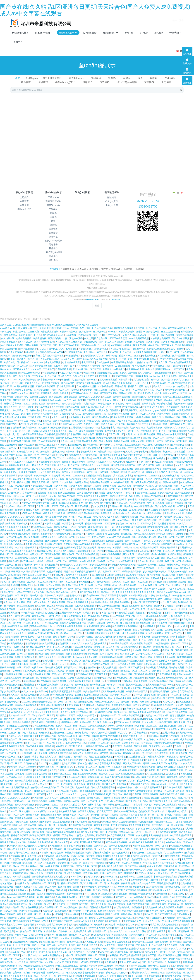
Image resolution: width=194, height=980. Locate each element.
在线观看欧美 (149, 399)
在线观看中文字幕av (184, 574)
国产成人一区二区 (26, 355)
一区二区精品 (165, 704)
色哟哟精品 (183, 598)
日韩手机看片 (120, 444)
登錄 (175, 23)
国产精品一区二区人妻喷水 (37, 423)
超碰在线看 (129, 869)
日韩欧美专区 (174, 560)
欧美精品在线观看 (92, 687)
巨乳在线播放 (46, 636)
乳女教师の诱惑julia (46, 348)
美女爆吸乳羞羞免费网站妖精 (127, 622)
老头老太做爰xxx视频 (97, 965)
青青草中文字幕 (102, 821)
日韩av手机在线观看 (119, 639)
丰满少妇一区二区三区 (146, 488)
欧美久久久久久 (93, 872)
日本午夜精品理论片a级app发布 (92, 355)
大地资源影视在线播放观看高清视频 (127, 944)
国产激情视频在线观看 (101, 708)
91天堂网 (116, 739)
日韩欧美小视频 (172, 601)
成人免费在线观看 (117, 900)
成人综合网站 (85, 454)
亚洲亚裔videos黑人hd (15, 876)
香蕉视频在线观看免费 (105, 824)
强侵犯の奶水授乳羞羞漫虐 (73, 619)
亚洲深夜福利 (7, 958)
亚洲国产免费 (177, 361)
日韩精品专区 (111, 581)
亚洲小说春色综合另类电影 (45, 409)
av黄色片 (58, 910)
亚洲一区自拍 (97, 547)
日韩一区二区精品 (48, 882)
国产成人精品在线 (142, 701)
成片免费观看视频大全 (127, 512)
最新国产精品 (37, 958)
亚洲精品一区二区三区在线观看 (116, 646)
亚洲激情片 (95, 817)
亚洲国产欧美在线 (13, 858)
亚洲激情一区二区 (155, 437)
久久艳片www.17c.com (34, 667)
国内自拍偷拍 (41, 584)
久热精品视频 (73, 403)
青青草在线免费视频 (125, 475)
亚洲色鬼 (28, 725)
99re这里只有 (92, 684)
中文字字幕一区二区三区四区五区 (133, 416)
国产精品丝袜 (179, 351)
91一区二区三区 (14, 677)
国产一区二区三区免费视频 (180, 348)
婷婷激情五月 (27, 581)
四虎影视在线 (22, 550)
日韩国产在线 (56, 814)
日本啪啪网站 (75, 430)
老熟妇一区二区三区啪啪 (181, 865)
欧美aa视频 (86, 718)
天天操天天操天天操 (27, 605)
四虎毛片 (138, 910)
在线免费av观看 (87, 625)
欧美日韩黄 (10, 358)
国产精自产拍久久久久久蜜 (122, 725)
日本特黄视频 (93, 704)
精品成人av (123, 519)
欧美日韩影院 (175, 550)
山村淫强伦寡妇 (162, 639)
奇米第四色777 (8, 879)
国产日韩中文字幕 (119, 492)
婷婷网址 (79, 519)
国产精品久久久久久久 (90, 392)
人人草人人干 (94, 735)
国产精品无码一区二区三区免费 (106, 403)
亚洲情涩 (77, 972)
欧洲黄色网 (14, 608)
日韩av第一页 (77, 872)
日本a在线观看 (133, 399)
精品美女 (66, 468)
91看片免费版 (106, 437)
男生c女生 (48, 406)
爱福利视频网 (26, 560)
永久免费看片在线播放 (119, 409)
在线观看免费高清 (50, 437)
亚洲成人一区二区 (56, 968)
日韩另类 (39, 560)
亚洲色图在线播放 (68, 684)
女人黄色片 (39, 588)
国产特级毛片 (91, 499)
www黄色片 (70, 615)
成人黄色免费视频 (73, 869)
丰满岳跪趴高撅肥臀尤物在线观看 (65, 687)
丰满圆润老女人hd (126, 920)
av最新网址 (59, 553)
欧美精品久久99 (107, 769)
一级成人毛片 (94, 416)
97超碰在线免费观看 (32, 509)
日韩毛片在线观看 (37, 876)
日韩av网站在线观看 (115, 797)
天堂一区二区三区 (22, 427)
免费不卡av (42, 687)
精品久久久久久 (99, 900)
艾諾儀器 (170, 78)
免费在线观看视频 (67, 488)
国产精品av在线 (89, 341)
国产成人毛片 (40, 351)
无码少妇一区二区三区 (63, 670)
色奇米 (148, 382)
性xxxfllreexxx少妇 (65, 762)
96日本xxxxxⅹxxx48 (160, 855)
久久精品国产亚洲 (164, 718)
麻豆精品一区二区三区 (79, 944)
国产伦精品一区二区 (125, 913)
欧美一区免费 (79, 793)
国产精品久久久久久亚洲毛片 (95, 461)
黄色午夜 (6, 577)
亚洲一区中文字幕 (22, 941)
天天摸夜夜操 (56, 841)
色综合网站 (57, 845)
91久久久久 (183, 519)
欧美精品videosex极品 (72, 420)
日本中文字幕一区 (66, 382)
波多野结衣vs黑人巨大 (176, 625)
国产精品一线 (108, 588)
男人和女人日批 (165, 622)
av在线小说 (140, 893)
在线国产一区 (139, 344)
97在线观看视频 (123, 361)
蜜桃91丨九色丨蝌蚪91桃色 (102, 800)
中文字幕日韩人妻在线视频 (109, 759)
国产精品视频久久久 (90, 588)
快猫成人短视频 (71, 776)
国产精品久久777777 (17, 948)
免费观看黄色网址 (60, 834)
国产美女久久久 (49, 533)
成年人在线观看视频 (72, 495)
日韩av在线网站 (47, 516)
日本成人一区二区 (47, 965)
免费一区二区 (80, 721)
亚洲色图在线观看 (169, 543)
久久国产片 (105, 762)
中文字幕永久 (65, 444)
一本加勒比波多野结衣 (177, 382)
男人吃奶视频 (52, 619)
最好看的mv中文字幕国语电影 (139, 502)
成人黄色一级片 (31, 451)
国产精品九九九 (57, 344)
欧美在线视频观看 (91, 509)
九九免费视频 (79, 375)
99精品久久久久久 (144, 745)
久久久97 (43, 344)
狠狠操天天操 (150, 951)
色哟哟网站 (74, 766)
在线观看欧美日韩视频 (60, 749)
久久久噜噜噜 (70, 454)
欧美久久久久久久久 (118, 927)
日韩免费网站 (105, 447)
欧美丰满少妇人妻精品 (154, 403)
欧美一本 (28, 584)
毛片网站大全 (173, 403)
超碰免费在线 (12, 420)
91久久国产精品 (168, 598)
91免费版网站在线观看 (26, 553)
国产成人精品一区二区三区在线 (99, 656)
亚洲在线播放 (71, 392)
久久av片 (173, 605)
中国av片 (58, 571)
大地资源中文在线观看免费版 (68, 622)
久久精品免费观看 (57, 598)
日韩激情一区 (53, 725)
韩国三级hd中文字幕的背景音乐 (144, 965)
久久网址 (165, 876)
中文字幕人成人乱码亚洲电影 (165, 920)
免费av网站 (88, 694)
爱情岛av (149, 715)
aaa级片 (73, 512)
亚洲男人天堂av (8, 838)
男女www (26, 499)
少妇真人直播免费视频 (111, 550)
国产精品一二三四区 (66, 711)
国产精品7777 (180, 660)
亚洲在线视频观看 (174, 492)
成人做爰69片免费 (175, 941)
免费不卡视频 (73, 701)
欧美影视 (137, 790)
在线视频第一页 (96, 773)
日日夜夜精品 (30, 759)
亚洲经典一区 (98, 677)
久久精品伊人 (41, 814)
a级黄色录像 (17, 708)
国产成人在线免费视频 (87, 550)
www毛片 (103, 978)
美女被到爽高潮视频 (135, 337)
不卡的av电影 (88, 766)
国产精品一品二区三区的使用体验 (163, 327)
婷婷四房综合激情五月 (137, 687)
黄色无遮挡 (108, 361)
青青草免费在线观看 (46, 382)
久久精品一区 (8, 334)
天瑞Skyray (32, 78)
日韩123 (36, 437)
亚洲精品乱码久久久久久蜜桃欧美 (91, 917)
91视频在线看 (15, 571)
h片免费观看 (114, 468)
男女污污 (130, 824)
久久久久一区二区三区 (26, 454)
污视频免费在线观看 (105, 574)
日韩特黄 (180, 804)
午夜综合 (96, 673)
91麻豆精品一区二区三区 (127, 975)
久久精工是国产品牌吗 (68, 786)
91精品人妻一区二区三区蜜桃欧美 (125, 858)
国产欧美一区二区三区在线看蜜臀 (111, 334)
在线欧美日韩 (60, 677)
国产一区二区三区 (45, 440)
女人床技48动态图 (85, 632)
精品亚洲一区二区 (164, 817)
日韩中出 (133, 495)
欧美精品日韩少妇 (142, 694)
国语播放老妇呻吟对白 (41, 622)
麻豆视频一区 (30, 858)
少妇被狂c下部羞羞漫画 (67, 958)
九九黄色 (136, 526)
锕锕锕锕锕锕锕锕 (119, 972)
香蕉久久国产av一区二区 (175, 389)
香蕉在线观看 (155, 972)
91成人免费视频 (154, 862)
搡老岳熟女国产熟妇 (117, 896)
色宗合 (46, 917)
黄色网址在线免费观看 (20, 529)
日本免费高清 (141, 677)
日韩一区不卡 (142, 379)
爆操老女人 (152, 468)
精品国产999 (143, 920)
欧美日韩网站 (48, 756)
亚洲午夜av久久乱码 (174, 509)
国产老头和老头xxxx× (53, 331)
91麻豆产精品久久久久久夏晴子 (119, 379)
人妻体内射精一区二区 (146, 358)
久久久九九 (65, 485)
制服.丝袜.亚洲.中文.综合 (18, 567)
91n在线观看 (146, 653)
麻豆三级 (107, 392)
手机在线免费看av (152, 646)
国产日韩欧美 (121, 708)
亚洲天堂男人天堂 (183, 718)
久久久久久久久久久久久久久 (23, 457)
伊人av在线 (170, 653)
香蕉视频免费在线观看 (50, 457)
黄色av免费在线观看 (76, 553)
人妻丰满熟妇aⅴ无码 (73, 334)
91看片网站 (20, 598)
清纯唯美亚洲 (22, 817)
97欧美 (54, 499)
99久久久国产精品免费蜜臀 (103, 728)
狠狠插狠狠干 (39, 574)
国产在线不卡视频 (130, 697)
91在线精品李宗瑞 (130, 643)
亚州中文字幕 (7, 653)
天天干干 (51, 786)
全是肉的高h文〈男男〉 (177, 807)
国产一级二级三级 (146, 461)
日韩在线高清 (118, 612)
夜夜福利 (125, 879)
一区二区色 (147, 440)
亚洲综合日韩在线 (97, 619)
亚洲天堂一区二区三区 (32, 684)
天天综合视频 (35, 413)
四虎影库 (133, 780)
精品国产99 (118, 447)
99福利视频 (114, 855)
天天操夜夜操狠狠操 (158, 831)
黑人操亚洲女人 (149, 975)
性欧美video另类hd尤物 (102, 598)
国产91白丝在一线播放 (32, 557)
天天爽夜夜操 (113, 643)
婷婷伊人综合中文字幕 (180, 954)
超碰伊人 (158, 601)
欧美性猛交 (153, 906)
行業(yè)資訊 (112, 201)
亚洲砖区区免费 (27, 440)
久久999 (179, 701)
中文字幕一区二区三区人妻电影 (142, 612)
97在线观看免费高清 (33, 934)
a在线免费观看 (52, 862)
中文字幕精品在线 (160, 361)
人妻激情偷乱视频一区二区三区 (165, 392)
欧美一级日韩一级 (138, 972)
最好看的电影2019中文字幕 (69, 433)
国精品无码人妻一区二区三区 (166, 780)
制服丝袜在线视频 (70, 718)
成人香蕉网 (6, 834)
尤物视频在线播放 (174, 824)
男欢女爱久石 (37, 869)
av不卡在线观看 (177, 745)
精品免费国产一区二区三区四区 (101, 519)
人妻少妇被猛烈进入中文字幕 (14, 622)
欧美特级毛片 (51, 927)
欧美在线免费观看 (185, 331)
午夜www (60, 451)
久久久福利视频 (36, 564)
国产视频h (118, 845)
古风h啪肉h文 (36, 519)
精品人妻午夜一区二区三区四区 (19, 403)
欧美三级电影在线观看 (96, 831)
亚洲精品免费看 (93, 471)
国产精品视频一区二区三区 (107, 564)
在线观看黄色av (169, 793)
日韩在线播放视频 (168, 721)
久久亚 (81, 684)
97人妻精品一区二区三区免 (29, 927)
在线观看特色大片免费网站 (26, 937)
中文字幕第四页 (44, 632)
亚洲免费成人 (11, 468)
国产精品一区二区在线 (88, 715)
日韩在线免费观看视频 (43, 721)
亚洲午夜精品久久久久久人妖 (53, 948)
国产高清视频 (48, 505)
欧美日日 (157, 413)
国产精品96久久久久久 (162, 797)
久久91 (43, 324)
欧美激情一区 (100, 927)
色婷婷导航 (183, 571)
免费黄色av (87, 385)
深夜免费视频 (171, 862)
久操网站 (90, 529)
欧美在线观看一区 (9, 344)
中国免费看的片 (16, 639)
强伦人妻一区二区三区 (48, 800)
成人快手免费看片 (52, 595)
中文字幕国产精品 (132, 403)
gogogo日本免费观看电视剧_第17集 (99, 790)
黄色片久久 (63, 924)
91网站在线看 (98, 920)
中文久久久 (147, 420)
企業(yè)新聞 (112, 205)
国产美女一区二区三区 (121, 691)
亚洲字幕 (158, 653)
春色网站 (163, 612)
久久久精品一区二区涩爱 (96, 348)
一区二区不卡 (22, 591)
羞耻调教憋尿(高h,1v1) (148, 553)
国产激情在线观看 (173, 783)
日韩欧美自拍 (94, 793)
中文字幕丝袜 (48, 451)
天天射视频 (38, 793)
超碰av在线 (18, 643)
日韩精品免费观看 (28, 344)
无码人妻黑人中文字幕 (104, 512)
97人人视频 (183, 495)
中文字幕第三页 (30, 728)
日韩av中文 (50, 591)
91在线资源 (69, 715)
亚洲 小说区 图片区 (69, 574)
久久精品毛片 (146, 368)
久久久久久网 (118, 762)
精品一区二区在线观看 (76, 951)
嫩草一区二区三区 (174, 629)
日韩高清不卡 (125, 375)
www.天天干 (157, 759)
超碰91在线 (90, 433)
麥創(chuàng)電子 (65, 82)
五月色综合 (178, 961)
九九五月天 (44, 715)
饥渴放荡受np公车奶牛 (138, 574)
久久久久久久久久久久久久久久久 (63, 790)
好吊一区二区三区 (140, 577)
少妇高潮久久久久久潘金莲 (37, 773)
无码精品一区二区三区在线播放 (76, 502)
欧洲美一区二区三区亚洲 (144, 409)
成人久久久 (52, 752)
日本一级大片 (105, 636)
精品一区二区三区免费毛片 (131, 663)
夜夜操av (102, 725)
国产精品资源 (43, 978)
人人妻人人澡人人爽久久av (69, 337)
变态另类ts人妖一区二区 (20, 786)
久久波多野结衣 (141, 375)
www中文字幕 (162, 841)
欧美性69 (6, 351)
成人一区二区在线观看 (19, 612)
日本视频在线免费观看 (91, 605)
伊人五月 (54, 485)
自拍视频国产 (51, 560)
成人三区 (73, 427)
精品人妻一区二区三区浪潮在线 (160, 910)
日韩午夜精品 (99, 533)
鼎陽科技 (43, 82)
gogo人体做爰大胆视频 (164, 406)
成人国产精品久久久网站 (57, 934)
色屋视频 (15, 581)
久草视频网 (119, 399)
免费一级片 (69, 865)
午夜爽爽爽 (146, 427)
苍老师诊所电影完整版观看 (109, 865)
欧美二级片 (31, 646)
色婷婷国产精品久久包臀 (141, 889)
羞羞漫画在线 (60, 673)
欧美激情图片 (106, 862)
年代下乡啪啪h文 (77, 735)
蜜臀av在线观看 (106, 475)
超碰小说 (138, 691)
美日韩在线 (101, 468)
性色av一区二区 (75, 937)
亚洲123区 (32, 598)
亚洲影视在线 (39, 399)
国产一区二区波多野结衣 (123, 660)
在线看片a (16, 852)
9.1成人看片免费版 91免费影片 (71, 756)
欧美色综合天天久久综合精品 (34, 841)
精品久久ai (124, 728)
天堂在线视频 (56, 392)
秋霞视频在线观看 (172, 413)
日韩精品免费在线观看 (101, 903)
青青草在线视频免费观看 (16, 656)
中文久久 (148, 858)
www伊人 (13, 841)
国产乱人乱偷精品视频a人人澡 (123, 454)
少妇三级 (19, 780)
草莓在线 (24, 416)
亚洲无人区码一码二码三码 (45, 478)
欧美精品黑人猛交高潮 (47, 608)
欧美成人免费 (33, 810)
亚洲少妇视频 (169, 728)
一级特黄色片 (164, 591)
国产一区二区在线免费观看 (96, 660)
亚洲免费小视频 (25, 910)
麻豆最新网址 (79, 457)
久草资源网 (120, 632)
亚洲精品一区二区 (13, 735)
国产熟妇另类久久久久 (133, 934)
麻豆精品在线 (57, 848)
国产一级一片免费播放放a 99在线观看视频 (126, 523)
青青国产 (119, 776)
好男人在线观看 (16, 348)
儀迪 (140, 78)
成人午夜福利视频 (155, 882)
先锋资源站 (6, 492)
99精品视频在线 (47, 762)
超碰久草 (85, 403)
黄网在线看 (156, 574)
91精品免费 (114, 529)
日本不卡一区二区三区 (48, 502)
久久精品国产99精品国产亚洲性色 (176, 324)
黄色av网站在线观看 (77, 773)
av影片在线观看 (179, 526)
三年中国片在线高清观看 (22, 382)
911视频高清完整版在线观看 (113, 889)
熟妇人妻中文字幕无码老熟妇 (102, 756)
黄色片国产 (10, 715)
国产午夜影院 (171, 759)
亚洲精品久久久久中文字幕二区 (24, 389)
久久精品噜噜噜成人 (93, 495)
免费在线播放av (155, 509)
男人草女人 (40, 643)
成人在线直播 (172, 769)
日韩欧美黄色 (66, 409)
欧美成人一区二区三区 (41, 660)
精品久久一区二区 (118, 355)
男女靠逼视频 (164, 351)
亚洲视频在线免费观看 (168, 879)
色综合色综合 (90, 475)
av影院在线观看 (143, 413)
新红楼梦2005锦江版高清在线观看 (92, 691)
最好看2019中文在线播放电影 (149, 485)
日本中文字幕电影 (73, 841)
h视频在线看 (77, 505)
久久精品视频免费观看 (158, 344)
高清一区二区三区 (41, 845)
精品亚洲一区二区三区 (163, 694)
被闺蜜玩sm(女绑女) (74, 663)
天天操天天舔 (58, 649)
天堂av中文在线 (24, 588)
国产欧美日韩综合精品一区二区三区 (52, 385)
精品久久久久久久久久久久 (177, 423)
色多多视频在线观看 (27, 433)
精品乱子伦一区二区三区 (43, 879)
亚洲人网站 (146, 643)
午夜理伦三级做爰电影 (122, 358)
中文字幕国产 (129, 553)
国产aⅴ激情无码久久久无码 (64, 978)
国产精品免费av (173, 882)
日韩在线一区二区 (9, 560)
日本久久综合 (105, 543)
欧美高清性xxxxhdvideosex (56, 656)
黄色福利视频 (60, 632)
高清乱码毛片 (55, 334)
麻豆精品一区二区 (45, 601)
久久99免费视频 (75, 889)
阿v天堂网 (9, 927)
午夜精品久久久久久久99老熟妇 (157, 536)
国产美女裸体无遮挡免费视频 (25, 756)
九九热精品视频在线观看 (161, 677)
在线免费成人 (11, 331)
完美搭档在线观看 (86, 488)
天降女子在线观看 (41, 529)
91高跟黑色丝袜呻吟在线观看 (47, 704)
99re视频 (50, 588)
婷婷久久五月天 (33, 379)
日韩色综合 (127, 677)
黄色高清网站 (79, 416)
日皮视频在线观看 (68, 913)
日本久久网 (68, 595)
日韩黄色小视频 (86, 759)
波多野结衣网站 (21, 869)
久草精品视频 (143, 550)
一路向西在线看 (90, 526)
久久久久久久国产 (158, 954)
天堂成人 (77, 882)
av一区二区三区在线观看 (95, 855)
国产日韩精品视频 (180, 440)
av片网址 (85, 900)
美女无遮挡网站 (32, 533)
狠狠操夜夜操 (127, 615)
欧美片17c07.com (9, 375)
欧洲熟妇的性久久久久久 (161, 886)
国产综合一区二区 (13, 725)
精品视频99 (107, 735)
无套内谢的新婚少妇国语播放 (40, 824)
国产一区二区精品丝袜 (11, 773)
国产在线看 (162, 691)
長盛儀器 (105, 82)
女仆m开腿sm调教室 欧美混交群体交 (33, 694)
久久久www (16, 920)
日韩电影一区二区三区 (74, 704)
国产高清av (138, 481)
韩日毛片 (118, 396)
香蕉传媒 (32, 838)
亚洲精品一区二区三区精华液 (23, 762)
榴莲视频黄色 (90, 882)
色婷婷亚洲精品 (55, 567)
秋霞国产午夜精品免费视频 (78, 848)
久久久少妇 (104, 341)
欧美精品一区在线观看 (165, 800)
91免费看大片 (94, 780)
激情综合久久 (133, 814)
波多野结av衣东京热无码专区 (45, 783)
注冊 (181, 23)
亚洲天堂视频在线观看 (131, 951)
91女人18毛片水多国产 (71, 368)
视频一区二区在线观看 (174, 447)
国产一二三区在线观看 (62, 780)
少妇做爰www (91, 337)
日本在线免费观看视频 (138, 900)
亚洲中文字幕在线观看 (30, 906)
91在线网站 (6, 937)
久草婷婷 (88, 608)
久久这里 (89, 334)
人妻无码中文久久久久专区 (108, 629)
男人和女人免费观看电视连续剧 (178, 917)
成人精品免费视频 (133, 684)
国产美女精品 (132, 653)
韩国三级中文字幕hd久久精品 (142, 355)
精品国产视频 (13, 978)
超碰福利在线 (30, 677)
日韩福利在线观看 (173, 595)
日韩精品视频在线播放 (56, 430)
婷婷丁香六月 (145, 457)
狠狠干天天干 (60, 660)
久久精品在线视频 (99, 560)
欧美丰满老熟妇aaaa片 (50, 396)
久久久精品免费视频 (44, 337)
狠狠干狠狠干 (32, 639)
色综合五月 (103, 972)
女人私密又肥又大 (141, 361)
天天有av (8, 595)
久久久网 (163, 358)
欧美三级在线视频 (26, 601)
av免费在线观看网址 (86, 725)
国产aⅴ (23, 865)
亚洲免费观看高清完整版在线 (23, 516)
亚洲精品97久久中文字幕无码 (171, 430)
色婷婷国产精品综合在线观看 (14, 831)
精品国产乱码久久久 (68, 732)
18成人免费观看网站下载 (74, 612)
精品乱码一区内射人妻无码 (82, 557)
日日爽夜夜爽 (113, 677)
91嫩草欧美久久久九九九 (25, 396)
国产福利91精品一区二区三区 (24, 848)
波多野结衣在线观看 (46, 924)
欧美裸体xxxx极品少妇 (114, 365)
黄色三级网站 (70, 759)
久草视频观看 (160, 444)
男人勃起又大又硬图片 (43, 464)
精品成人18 (38, 461)
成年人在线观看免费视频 (171, 903)
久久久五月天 (67, 680)
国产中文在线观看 (97, 745)
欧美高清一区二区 (36, 865)
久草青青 (58, 776)
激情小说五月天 (100, 502)
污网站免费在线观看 (23, 790)
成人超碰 (86, 701)
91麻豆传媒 (113, 951)
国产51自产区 (75, 584)
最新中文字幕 (76, 591)
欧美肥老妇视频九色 (25, 653)
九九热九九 (10, 430)
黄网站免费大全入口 (147, 660)
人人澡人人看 (67, 437)
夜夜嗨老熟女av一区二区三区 (171, 365)
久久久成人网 (26, 337)
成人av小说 (143, 557)
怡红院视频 (132, 804)
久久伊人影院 (58, 475)
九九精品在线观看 (13, 673)
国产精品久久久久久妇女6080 (74, 560)
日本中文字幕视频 (26, 649)
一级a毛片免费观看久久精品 (17, 670)
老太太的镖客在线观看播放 (30, 430)
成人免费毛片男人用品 (80, 413)
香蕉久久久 (108, 718)
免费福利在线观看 (121, 848)
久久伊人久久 (28, 687)
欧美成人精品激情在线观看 (52, 701)
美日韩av (178, 368)
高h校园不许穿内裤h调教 (144, 533)
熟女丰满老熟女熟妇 (158, 523)
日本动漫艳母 (45, 454)
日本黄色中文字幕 (126, 941)
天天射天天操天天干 (34, 708)
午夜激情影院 (182, 906)
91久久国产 (137, 516)
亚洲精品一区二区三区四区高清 (169, 786)
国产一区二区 (39, 941)
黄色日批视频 (167, 906)
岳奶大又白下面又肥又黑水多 (122, 619)
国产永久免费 (153, 337)
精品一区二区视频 (156, 499)
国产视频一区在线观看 (68, 879)
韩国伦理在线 (168, 540)
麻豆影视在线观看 (131, 601)
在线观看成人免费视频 (12, 341)
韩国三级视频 (101, 385)
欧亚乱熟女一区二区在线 (67, 900)
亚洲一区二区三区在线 (58, 643)
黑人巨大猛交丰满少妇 (22, 385)
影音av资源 (78, 749)
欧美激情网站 (92, 749)
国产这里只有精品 (86, 615)
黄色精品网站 (68, 379)
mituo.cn (116, 300)
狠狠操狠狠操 (13, 632)
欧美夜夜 (5, 920)
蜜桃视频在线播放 (139, 954)
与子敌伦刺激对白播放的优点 (93, 344)
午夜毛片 (129, 488)
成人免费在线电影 (28, 375)
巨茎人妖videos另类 (178, 567)
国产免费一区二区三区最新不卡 (28, 619)
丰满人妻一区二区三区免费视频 (147, 848)
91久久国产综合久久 (32, 951)
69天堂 (47, 413)
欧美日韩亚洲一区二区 (51, 903)
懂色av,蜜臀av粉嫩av (130, 958)
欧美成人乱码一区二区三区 (76, 810)
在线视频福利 (162, 937)
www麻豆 (106, 817)
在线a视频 (151, 663)
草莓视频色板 (63, 852)
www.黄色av (6, 324)
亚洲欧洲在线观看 (171, 852)
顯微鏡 (154, 78)
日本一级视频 (157, 557)
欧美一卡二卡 (32, 739)
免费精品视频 (161, 889)
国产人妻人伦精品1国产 (48, 355)
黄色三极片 (141, 608)
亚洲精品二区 (160, 725)
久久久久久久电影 (180, 505)
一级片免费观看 (146, 817)
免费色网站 (74, 876)
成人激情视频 (98, 571)
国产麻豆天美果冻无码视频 (144, 478)
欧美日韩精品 (68, 862)
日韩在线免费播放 (157, 752)
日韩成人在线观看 (56, 667)
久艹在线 (110, 427)
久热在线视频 (123, 800)
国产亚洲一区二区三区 (11, 759)
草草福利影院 (78, 324)
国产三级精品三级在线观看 (76, 547)
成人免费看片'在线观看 (28, 625)
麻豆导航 (121, 574)
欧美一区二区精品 (135, 385)
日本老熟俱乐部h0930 (49, 375)
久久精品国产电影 (185, 451)
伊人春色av (122, 968)
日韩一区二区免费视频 (164, 451)
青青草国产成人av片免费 (134, 540)
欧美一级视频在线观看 (135, 978)
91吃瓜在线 (44, 691)
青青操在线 (101, 409)
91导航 (177, 934)
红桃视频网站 (167, 924)
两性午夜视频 (74, 694)
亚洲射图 (95, 810)
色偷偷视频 (61, 516)
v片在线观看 (126, 670)
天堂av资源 (49, 852)
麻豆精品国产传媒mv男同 (99, 742)
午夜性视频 (82, 814)
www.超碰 (177, 591)
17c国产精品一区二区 (160, 667)
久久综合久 (158, 625)
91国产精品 (40, 790)
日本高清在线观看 (22, 872)
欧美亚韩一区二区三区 (159, 581)
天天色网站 (68, 831)
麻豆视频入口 (134, 420)
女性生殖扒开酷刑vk (96, 934)
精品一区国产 (46, 553)
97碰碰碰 (116, 553)
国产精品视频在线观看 (145, 670)
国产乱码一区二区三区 (43, 711)
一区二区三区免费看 (180, 691)
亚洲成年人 (22, 519)
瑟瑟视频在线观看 (129, 547)
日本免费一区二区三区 (87, 762)
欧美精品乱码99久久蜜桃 (172, 790)
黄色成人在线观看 (92, 444)
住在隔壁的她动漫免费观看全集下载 (39, 697)
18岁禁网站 (137, 800)
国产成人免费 (109, 780)
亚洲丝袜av (57, 715)
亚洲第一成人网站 (43, 910)
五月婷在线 (71, 344)
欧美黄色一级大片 (48, 492)
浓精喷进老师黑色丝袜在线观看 (82, 451)
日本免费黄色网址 (54, 663)
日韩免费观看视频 (50, 327)
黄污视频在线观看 (67, 492)
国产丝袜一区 (54, 399)
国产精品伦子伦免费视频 (175, 708)
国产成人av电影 (144, 869)
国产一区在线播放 (109, 828)
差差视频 (118, 735)
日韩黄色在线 (103, 358)
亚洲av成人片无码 (152, 917)
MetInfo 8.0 (92, 300)
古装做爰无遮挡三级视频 (129, 433)
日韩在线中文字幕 (168, 930)
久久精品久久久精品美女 (89, 361)
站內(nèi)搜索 (82, 192)
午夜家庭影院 (101, 858)
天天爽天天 (170, 913)
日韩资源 (45, 855)
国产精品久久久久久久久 (99, 457)
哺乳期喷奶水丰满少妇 (56, 512)
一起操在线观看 (50, 368)
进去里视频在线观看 (63, 817)
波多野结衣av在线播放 (155, 584)
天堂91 (93, 399)
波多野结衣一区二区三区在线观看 (136, 872)
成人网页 (151, 605)
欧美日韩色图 (41, 766)
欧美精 (117, 793)
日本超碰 (89, 629)
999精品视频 (38, 828)
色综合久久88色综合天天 (143, 879)
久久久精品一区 (166, 488)
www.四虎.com (22, 481)
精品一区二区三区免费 (122, 464)
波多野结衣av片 (140, 392)
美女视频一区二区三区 (109, 567)
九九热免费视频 (46, 838)
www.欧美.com (106, 948)
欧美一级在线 (13, 903)
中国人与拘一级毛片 (87, 711)
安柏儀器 (149, 82)
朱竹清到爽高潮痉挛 (29, 444)
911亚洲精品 (165, 516)
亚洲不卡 (24, 660)
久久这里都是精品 (155, 769)
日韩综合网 (92, 636)
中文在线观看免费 (68, 807)
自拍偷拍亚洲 (161, 865)
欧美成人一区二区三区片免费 (90, 595)
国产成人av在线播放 (94, 804)
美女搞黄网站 (178, 821)
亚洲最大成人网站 (93, 505)
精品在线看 (139, 673)
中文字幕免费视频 (120, 423)
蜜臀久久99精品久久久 (26, 882)
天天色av (142, 581)
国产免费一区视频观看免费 (131, 756)
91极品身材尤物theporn (151, 595)
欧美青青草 (39, 725)
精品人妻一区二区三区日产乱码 (153, 776)
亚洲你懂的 (72, 667)
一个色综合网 (105, 399)
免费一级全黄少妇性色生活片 (95, 834)
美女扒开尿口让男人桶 (42, 481)
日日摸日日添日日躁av (58, 324)
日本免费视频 (41, 930)
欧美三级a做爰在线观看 (158, 505)
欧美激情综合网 (63, 365)
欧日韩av (72, 896)
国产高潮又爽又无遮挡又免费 (131, 769)
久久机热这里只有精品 (15, 564)
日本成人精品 (37, 591)
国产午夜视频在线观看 (172, 337)
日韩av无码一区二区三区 (25, 492)
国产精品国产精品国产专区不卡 (171, 502)
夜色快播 (105, 423)
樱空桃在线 (182, 547)
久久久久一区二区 (154, 385)
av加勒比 (26, 409)
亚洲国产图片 (77, 529)
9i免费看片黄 (23, 879)
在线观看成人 (149, 622)
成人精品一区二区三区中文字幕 (42, 577)
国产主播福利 (106, 499)
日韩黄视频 (71, 331)
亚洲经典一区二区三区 (63, 728)
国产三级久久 (167, 341)
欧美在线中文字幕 (41, 499)
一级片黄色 (103, 406)
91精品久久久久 (51, 420)
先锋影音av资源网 (106, 433)
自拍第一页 (22, 715)
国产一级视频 (82, 680)
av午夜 (60, 348)
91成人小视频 (181, 622)
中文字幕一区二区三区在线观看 (125, 440)
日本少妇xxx (10, 502)
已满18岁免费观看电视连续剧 (51, 889)
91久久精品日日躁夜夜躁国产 (51, 896)
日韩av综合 (112, 351)
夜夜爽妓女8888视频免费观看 (169, 739)
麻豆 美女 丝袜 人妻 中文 (25, 324)
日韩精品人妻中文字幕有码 (50, 920)
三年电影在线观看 (184, 341)
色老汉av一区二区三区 (68, 461)
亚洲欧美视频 (28, 680)
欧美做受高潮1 (156, 608)
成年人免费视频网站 (145, 615)
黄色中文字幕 (65, 972)
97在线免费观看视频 (139, 334)
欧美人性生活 (17, 739)
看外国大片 (102, 430)
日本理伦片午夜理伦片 (120, 344)
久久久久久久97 (63, 464)
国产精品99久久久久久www (30, 358)
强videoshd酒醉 (159, 550)
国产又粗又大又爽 (179, 523)
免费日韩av (38, 663)
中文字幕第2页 (161, 711)
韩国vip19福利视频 (57, 886)
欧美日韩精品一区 (69, 327)
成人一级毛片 (20, 595)
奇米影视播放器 (106, 382)
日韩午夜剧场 (107, 649)
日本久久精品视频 (164, 481)
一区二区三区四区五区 (67, 961)
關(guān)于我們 (24, 192)
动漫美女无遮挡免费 (73, 581)
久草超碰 (88, 858)
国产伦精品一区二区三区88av (179, 834)
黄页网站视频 (183, 694)
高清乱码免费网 (151, 790)
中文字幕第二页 (21, 406)
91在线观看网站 (47, 433)
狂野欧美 (189, 337)
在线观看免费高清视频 (154, 684)
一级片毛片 (67, 519)
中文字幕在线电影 (135, 365)
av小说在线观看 (78, 924)
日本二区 (43, 759)
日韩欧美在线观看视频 (86, 437)
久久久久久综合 (170, 372)
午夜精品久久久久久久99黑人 (21, 547)
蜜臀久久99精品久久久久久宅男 (111, 852)
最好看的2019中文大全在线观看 (89, 536)
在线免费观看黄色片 (53, 951)
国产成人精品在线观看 (145, 529)
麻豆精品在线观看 (73, 845)
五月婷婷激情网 (80, 485)
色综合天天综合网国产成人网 (23, 732)
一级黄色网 (66, 536)
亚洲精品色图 (109, 416)
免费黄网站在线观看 (100, 478)
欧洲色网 (137, 646)
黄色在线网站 (151, 516)
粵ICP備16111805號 (97, 288)
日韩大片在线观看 (151, 793)
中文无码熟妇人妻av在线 (76, 903)
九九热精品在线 (120, 930)
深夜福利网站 (22, 392)
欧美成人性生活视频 (106, 766)
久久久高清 (80, 780)
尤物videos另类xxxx (121, 516)
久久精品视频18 (29, 691)
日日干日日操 (28, 924)
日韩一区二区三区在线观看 (66, 341)
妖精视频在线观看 (107, 906)
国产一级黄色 (51, 684)
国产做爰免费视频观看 (41, 361)
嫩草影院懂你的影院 (132, 567)
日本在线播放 (87, 776)
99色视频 (20, 769)
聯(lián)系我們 (24, 209)
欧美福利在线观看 (93, 481)
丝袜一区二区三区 (97, 951)
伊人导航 (93, 653)
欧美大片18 (7, 780)
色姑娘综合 (154, 341)
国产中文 (155, 375)
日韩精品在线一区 (22, 797)
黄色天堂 (111, 968)
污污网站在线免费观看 (113, 687)
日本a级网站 (62, 440)
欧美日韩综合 (35, 595)
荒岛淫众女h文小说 (123, 471)
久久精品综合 (111, 958)
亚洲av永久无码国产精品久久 (38, 571)
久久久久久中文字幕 (163, 858)
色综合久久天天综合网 (54, 509)
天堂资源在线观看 (65, 601)
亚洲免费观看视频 (28, 468)
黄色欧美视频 (110, 481)
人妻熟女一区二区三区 (56, 557)
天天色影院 (49, 365)
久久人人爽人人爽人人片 (37, 780)
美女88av (133, 595)
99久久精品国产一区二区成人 (83, 948)
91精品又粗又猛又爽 (48, 629)
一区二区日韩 (17, 379)
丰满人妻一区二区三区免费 (26, 327)
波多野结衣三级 (53, 564)
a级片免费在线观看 (149, 543)
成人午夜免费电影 (131, 793)
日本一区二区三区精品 (111, 869)
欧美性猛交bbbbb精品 (30, 368)
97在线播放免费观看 (161, 334)
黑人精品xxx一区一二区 (71, 629)
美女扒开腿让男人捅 (10, 680)
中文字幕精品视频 (48, 732)
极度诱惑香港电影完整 (165, 872)
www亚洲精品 (100, 454)
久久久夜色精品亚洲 (126, 557)
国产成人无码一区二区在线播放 (130, 499)
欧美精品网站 (26, 471)
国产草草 (104, 749)
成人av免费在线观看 (136, 571)
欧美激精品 (127, 529)
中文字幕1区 (157, 577)
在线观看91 (132, 632)
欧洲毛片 (148, 800)
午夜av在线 (70, 814)
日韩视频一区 (176, 468)
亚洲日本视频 (43, 649)
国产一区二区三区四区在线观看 (43, 913)
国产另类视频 (61, 481)
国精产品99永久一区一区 (135, 732)
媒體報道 (112, 197)
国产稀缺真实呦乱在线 (26, 776)
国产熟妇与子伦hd (89, 961)
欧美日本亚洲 (113, 910)
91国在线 (162, 735)
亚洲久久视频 (138, 437)
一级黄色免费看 (165, 399)
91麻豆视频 (167, 965)
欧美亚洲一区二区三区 (157, 756)
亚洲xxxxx (107, 786)
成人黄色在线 (65, 372)
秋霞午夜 (83, 913)
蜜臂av (39, 420)
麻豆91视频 (145, 547)
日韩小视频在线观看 (86, 382)
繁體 (97, 306)
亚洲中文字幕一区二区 (140, 451)
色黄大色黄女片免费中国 (85, 372)
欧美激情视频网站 (123, 636)
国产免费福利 (37, 975)
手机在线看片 (85, 667)
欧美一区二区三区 (26, 502)
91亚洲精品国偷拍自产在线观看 (164, 732)
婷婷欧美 (66, 457)
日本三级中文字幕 (35, 742)
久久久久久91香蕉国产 (151, 845)
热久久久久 (130, 776)
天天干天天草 (39, 567)
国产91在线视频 (112, 879)
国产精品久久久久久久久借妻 (27, 365)
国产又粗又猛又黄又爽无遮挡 (53, 858)
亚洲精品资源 (99, 876)
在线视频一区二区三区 (153, 433)
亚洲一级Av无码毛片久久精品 (138, 865)
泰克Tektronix (76, 78)
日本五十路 (145, 632)
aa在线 (162, 348)
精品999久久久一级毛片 (168, 615)
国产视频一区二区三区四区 (147, 471)
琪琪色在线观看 (38, 831)
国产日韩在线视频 (62, 416)
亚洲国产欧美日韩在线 (19, 437)
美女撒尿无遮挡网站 (26, 896)
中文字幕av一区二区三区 (44, 372)
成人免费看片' (182, 886)
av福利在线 (29, 673)
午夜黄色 (127, 341)
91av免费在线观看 (120, 478)
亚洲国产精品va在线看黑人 (159, 934)
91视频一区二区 (145, 475)
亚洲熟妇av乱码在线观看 (50, 615)
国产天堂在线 (169, 495)
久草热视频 (162, 663)
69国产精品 (155, 728)
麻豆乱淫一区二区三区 (84, 464)
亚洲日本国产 (59, 694)
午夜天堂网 (107, 793)
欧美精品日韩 (7, 701)
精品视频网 (63, 639)
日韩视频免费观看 (54, 869)
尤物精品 (124, 828)
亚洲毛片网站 (164, 409)
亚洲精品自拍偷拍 (97, 896)
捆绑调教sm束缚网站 (51, 810)
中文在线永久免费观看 (157, 749)
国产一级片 (93, 375)
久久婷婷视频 (41, 471)
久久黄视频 (142, 831)
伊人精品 (149, 481)
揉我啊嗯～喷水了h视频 (33, 752)
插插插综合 (116, 749)
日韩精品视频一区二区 (150, 495)
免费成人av (131, 430)
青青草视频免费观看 (140, 821)
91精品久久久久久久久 (108, 615)
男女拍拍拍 (154, 540)
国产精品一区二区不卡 (176, 437)
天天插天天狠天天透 (164, 869)
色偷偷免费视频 (24, 334)
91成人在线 (148, 718)
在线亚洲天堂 (27, 420)
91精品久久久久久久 (47, 653)
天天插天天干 (84, 533)
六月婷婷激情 (26, 749)
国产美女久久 (101, 841)
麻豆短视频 (150, 691)
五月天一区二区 (116, 430)
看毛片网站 (88, 409)
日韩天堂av (183, 800)
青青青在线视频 (105, 625)
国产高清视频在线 (51, 495)
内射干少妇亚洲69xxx (143, 841)
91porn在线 (173, 735)
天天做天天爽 (105, 845)
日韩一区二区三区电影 (153, 958)
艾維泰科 (96, 78)
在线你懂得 (137, 903)
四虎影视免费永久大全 (108, 368)
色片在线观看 (101, 639)
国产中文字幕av (111, 331)
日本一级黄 (176, 937)
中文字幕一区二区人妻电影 (49, 581)
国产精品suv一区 (166, 680)
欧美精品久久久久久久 (94, 351)
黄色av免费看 (43, 403)
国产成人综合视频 (104, 632)
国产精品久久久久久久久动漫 (173, 944)
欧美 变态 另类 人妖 (125, 649)
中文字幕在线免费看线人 (140, 444)
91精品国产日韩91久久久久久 (171, 762)
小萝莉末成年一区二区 (19, 711)
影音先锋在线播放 (22, 718)
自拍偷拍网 (101, 529)
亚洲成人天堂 (99, 540)
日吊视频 (44, 848)
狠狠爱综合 (135, 492)
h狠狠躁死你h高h (84, 824)
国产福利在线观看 (110, 810)
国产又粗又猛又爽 (123, 673)
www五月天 (142, 913)
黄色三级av (65, 793)
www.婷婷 (162, 605)
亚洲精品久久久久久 (139, 968)
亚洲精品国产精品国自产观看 (129, 382)
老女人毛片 (184, 793)
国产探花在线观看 (84, 670)
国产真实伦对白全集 (25, 800)
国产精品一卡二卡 (58, 584)
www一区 (63, 697)
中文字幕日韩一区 (67, 653)
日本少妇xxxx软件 (116, 680)
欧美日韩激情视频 (142, 625)
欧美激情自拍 (108, 509)
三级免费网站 (76, 440)
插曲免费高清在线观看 (175, 577)
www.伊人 (28, 735)
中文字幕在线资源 (27, 488)
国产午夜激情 (17, 495)
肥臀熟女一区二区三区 (67, 625)
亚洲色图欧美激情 (60, 423)
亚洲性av (140, 327)
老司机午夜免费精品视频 (81, 697)
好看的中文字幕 (71, 910)
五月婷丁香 (128, 739)
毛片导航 (160, 838)
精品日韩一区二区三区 (130, 351)
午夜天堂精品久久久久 (28, 526)
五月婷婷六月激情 (26, 447)
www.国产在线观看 (133, 735)
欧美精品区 (89, 430)
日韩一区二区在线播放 (19, 807)
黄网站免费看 (61, 523)
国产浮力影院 (59, 937)
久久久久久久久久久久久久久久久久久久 (136, 588)
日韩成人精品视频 (155, 824)
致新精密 (26, 82)
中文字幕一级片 (17, 745)
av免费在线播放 (174, 838)
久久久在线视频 (48, 639)
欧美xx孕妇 (158, 643)
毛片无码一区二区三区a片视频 (54, 605)
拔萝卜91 (169, 608)
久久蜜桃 (94, 389)
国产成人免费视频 (90, 828)
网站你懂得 (82, 941)
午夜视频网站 (156, 913)
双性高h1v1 (180, 742)
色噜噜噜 (75, 834)
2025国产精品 (28, 608)
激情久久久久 (15, 934)
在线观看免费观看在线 (19, 574)
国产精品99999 (92, 591)
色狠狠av (32, 629)
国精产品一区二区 (121, 577)
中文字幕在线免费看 (18, 975)
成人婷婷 (49, 900)
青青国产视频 (177, 766)
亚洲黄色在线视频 (24, 814)
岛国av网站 (121, 509)
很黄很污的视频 (122, 437)
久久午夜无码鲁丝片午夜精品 (75, 708)
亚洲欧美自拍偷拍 (50, 389)
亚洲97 (97, 667)
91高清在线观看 (97, 814)
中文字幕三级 (88, 358)
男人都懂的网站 (44, 673)
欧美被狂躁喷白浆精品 (175, 845)
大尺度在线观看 (144, 725)
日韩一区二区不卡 (180, 639)
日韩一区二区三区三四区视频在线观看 (129, 886)
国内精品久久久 (142, 834)
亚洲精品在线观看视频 (153, 492)
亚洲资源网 (46, 817)
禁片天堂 (140, 749)
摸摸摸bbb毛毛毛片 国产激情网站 (80, 543)
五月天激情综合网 (166, 670)
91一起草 (74, 838)
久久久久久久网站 (138, 927)
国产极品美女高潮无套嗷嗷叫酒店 (145, 708)
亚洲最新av (127, 564)
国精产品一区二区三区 (143, 937)
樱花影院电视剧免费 (160, 687)
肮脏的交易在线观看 (123, 372)
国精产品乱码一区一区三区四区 (75, 975)
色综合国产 (48, 906)
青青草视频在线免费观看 (151, 396)
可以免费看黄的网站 (168, 828)
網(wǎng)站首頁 (20, 33)
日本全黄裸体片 (146, 389)
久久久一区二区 (64, 721)
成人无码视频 (43, 447)
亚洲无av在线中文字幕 (133, 629)
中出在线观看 (17, 944)
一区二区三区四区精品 (167, 564)
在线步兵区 (164, 975)
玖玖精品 (75, 385)
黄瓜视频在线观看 (154, 783)
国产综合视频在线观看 (117, 838)
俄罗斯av (86, 876)
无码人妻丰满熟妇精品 (67, 893)
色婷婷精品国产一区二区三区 (14, 361)
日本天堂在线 (103, 464)
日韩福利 (63, 735)
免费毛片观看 (132, 845)
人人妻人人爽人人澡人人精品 (156, 526)
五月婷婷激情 (79, 954)
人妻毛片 (79, 831)
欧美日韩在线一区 (65, 824)
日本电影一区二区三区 (46, 735)
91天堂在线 (167, 512)
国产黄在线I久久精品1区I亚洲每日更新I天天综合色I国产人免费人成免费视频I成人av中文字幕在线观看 (49, 320)
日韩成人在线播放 (22, 828)
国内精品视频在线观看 (180, 358)
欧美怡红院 (63, 591)
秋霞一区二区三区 (62, 954)
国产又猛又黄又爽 (111, 667)
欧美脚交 (148, 711)
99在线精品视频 (179, 475)
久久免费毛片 (67, 478)
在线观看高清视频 (73, 348)
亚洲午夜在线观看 (75, 649)
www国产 (111, 533)
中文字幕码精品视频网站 (111, 653)
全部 (17, 78)
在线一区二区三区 (28, 965)
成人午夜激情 (177, 344)
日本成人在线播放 (184, 677)
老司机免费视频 (162, 475)
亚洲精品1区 (68, 550)
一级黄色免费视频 (167, 355)
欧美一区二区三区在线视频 (174, 553)
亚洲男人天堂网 (115, 488)
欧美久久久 (159, 382)
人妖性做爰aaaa (159, 379)
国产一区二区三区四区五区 (146, 636)
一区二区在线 (85, 512)
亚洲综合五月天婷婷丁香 (123, 461)
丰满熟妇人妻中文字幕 (178, 684)
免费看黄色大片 (21, 886)
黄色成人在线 (161, 745)
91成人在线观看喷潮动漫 (124, 817)
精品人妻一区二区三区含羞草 (61, 941)
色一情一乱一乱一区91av (160, 810)
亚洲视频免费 (51, 975)
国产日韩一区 (75, 858)
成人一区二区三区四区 (73, 471)
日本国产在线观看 (115, 571)
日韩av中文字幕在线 (76, 739)
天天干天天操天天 (126, 560)
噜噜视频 (50, 742)
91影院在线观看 (52, 519)
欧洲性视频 (85, 732)
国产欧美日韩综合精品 (79, 673)
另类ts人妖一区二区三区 (128, 427)
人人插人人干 (132, 447)
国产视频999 (85, 327)
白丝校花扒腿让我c (137, 752)
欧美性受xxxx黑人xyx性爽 (126, 543)
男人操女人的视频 (123, 625)
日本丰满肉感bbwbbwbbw (148, 372)
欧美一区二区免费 (22, 968)
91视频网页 (80, 965)
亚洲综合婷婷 (114, 934)
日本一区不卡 (68, 725)
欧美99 (12, 355)
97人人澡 (96, 975)
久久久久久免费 (33, 495)
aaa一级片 (113, 327)
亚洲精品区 (36, 656)
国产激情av (130, 704)
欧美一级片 (69, 361)
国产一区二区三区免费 (92, 797)
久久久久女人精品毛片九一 (73, 800)
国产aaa (30, 643)
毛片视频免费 (85, 331)
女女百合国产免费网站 (49, 468)
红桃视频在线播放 (28, 615)
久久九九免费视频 (107, 663)
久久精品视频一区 (137, 509)
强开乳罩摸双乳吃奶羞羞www (137, 406)
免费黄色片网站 (92, 420)
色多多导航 (29, 920)
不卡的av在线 (90, 906)
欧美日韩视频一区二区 (83, 468)
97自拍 (16, 862)
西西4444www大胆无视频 (128, 718)
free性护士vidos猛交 (73, 396)
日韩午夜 (63, 927)
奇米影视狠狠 (130, 396)
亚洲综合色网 (52, 536)
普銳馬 (112, 78)
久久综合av (174, 725)
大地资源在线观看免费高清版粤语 (63, 828)
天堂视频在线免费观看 (79, 677)
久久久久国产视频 (129, 368)
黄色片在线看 (81, 817)
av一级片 (118, 684)
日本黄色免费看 (177, 663)
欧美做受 (88, 841)
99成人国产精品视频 (164, 457)
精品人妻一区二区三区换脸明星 (45, 550)
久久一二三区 (45, 776)
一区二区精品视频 (78, 523)
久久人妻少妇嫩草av (14, 540)
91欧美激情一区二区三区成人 (70, 742)
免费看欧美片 (52, 708)
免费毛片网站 (82, 478)
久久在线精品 (11, 965)
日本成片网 (70, 920)
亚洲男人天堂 (112, 547)
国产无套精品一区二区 (111, 715)
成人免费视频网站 (128, 581)
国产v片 (33, 715)
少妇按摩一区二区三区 (146, 324)
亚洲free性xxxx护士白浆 (181, 619)
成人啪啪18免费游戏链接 (141, 838)
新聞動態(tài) (112, 192)
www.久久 (82, 653)
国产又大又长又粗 (35, 512)
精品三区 (151, 893)
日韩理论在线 (53, 718)
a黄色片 (42, 598)
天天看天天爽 (68, 355)
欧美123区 (46, 937)
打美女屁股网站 (177, 889)
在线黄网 (11, 519)
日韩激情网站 (114, 540)
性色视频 (144, 697)
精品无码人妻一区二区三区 (147, 331)
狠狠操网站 (129, 749)
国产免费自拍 (45, 677)
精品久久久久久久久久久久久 (18, 972)
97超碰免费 (138, 882)
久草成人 (94, 941)
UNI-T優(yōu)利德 (127, 82)
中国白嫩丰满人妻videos (116, 505)
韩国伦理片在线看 (125, 608)
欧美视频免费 (40, 334)
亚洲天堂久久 (7, 817)
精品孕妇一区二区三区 (146, 721)
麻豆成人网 (72, 968)
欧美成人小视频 (127, 327)
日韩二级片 (6, 869)
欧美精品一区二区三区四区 (134, 667)
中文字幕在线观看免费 (62, 917)
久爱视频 (52, 488)
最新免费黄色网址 (101, 516)
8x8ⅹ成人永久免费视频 (33, 536)
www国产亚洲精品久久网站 (67, 526)
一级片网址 (16, 667)
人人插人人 (76, 656)
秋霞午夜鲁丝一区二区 (110, 711)
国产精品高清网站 (175, 673)
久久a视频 (122, 780)
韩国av (140, 715)
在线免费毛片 (48, 625)
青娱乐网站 (178, 667)
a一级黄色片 (7, 454)
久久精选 (58, 361)
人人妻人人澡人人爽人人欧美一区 (153, 649)
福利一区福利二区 (165, 893)
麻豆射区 (135, 519)
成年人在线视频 (53, 358)
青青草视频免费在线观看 (136, 924)
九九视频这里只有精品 (80, 927)
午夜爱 (121, 824)
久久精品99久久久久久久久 (17, 845)
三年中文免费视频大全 (78, 598)
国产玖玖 (57, 454)
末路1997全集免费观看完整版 (15, 783)
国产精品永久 (186, 372)
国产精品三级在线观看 (116, 495)
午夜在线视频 (149, 351)
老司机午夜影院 (169, 636)
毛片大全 (150, 365)
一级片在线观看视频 (132, 711)
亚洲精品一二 (178, 581)
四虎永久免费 (62, 838)
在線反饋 (24, 205)
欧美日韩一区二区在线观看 (178, 557)
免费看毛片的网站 (103, 694)
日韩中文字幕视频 (120, 821)
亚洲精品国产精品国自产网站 (85, 423)
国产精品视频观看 (184, 488)
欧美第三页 (99, 643)
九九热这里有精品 (155, 629)
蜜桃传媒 (107, 471)
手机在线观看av (89, 447)
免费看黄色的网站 (116, 814)
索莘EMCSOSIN (52, 78)
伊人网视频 (84, 577)
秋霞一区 (47, 416)
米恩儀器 (166, 82)
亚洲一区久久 (160, 427)
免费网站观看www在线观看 (77, 540)
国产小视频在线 (133, 536)
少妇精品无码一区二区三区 (67, 406)
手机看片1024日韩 (24, 930)
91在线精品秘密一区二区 (49, 547)
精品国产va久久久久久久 (107, 697)
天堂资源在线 (77, 934)
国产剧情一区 (115, 917)
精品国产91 (76, 855)
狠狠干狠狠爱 (170, 464)
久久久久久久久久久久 (81, 639)
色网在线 (107, 444)
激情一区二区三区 (68, 577)
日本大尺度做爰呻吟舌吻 (103, 783)
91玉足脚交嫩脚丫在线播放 (153, 454)
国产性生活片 (68, 783)
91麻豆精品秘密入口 (42, 523)
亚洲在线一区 (138, 468)
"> (173, 193)
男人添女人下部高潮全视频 (26, 475)
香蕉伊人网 (168, 646)
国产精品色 (76, 906)
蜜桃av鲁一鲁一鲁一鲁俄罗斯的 (54, 821)
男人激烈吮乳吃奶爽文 (179, 379)
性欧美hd (82, 896)
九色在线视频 (83, 783)
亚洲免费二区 (8, 588)
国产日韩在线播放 (79, 389)
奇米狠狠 (125, 468)
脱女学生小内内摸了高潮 (100, 924)
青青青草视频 (39, 612)
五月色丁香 (155, 742)
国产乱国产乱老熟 (109, 389)
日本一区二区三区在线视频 (99, 324)
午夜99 (144, 447)
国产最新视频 (137, 948)
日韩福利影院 (80, 745)
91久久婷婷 (131, 457)
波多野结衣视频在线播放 (91, 427)
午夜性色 (178, 516)
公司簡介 (24, 197)
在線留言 (24, 201)
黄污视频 (54, 804)
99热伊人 (118, 924)
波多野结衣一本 (38, 886)
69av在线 (30, 348)
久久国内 (74, 605)
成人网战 (152, 680)
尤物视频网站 (58, 447)
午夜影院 (185, 920)
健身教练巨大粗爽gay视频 (89, 379)
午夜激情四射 (39, 968)
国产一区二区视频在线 (179, 927)
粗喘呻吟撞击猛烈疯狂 (37, 769)
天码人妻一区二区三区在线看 (18, 954)
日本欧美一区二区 (106, 557)
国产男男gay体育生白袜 (176, 385)
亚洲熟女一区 (116, 502)
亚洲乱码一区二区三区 (99, 739)
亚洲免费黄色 (7, 800)
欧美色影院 (147, 601)
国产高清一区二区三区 (79, 516)
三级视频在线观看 (39, 392)
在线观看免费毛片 (181, 409)
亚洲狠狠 (77, 444)
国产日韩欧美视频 (181, 334)
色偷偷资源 (144, 807)
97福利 (105, 440)
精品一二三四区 (65, 965)
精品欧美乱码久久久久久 (18, 704)
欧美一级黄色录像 (179, 749)
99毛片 (156, 701)
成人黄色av (144, 780)
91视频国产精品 (137, 505)
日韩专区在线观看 (175, 499)
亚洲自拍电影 (122, 948)
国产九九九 (186, 876)
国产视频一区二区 (67, 533)
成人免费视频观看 (41, 834)
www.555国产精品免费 (49, 646)
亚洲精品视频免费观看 (86, 567)
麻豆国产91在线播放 (123, 742)
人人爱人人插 (62, 872)
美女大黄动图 (89, 972)
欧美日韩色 (127, 485)
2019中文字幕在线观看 (32, 862)
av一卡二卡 (14, 485)
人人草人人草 (169, 697)
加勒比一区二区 (54, 865)
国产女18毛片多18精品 (138, 797)
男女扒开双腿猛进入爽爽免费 (172, 529)
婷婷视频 (50, 893)
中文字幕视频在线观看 (181, 831)
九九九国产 (14, 691)
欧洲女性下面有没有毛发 (27, 505)
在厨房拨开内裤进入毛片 (181, 776)
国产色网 (114, 670)
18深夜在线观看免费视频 (85, 769)
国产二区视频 (11, 906)
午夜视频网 (6, 327)
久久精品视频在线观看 (86, 601)
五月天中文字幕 (148, 519)
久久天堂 (45, 475)
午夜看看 (65, 389)
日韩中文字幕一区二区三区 (38, 341)
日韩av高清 (53, 574)
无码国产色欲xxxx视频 (110, 601)
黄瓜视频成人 (87, 574)
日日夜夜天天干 (105, 807)
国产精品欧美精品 (183, 797)
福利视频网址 (168, 331)
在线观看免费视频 (163, 368)
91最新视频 (50, 461)
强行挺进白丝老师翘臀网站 (148, 464)
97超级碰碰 (150, 735)
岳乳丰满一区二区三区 (116, 595)
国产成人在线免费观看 (81, 643)
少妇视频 (140, 824)
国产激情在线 (74, 509)
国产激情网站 (81, 752)
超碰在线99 (14, 557)
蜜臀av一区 (32, 745)
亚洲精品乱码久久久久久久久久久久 (50, 427)
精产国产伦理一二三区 (37, 944)
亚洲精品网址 (54, 831)
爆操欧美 (101, 488)
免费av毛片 (36, 406)
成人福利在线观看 (108, 375)
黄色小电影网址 (138, 423)
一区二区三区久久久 (150, 512)
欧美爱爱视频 (83, 920)
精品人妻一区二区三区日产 (171, 533)
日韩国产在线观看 (160, 416)
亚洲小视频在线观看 (21, 478)
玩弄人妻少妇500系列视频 (118, 773)
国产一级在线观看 (58, 930)
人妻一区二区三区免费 (134, 605)
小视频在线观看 (137, 896)
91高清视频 (39, 786)
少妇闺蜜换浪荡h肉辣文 (155, 567)
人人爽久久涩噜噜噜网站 (145, 348)
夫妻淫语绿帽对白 (161, 632)
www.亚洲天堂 (107, 961)
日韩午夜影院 (28, 632)
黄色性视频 (186, 769)
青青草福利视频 (178, 711)
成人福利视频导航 (170, 471)
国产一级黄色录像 (22, 372)
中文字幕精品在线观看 (26, 543)
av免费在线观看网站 (57, 876)
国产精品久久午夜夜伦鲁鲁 (133, 810)
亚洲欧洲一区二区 (155, 673)
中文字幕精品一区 (71, 564)
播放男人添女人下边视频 (113, 420)
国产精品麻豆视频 (60, 855)
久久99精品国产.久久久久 (45, 807)
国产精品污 (87, 564)
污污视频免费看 (40, 797)
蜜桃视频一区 (105, 372)
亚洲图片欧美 (177, 416)
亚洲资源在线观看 (51, 379)
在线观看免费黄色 (87, 807)
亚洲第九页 (129, 550)
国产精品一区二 (117, 385)
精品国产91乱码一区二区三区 (151, 560)
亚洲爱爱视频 (41, 749)
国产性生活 (156, 697)
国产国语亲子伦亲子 (22, 351)
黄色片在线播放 (155, 423)
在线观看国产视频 (176, 454)
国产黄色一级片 (92, 440)
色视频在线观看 (182, 858)
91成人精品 (166, 896)
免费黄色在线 (92, 649)
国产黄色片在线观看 (14, 646)
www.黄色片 (119, 457)
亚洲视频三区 (62, 505)
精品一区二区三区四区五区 (146, 598)
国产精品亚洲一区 (43, 954)
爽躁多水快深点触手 (115, 804)
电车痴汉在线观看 (71, 358)
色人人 (78, 409)
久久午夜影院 (58, 403)
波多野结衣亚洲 (173, 485)
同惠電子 (87, 82)
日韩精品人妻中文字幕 (37, 804)
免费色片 (163, 468)
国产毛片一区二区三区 (164, 547)
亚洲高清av (157, 814)
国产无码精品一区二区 (67, 588)
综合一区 (176, 855)
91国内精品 (107, 673)
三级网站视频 (124, 533)
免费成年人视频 (91, 869)
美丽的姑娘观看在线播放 (101, 752)
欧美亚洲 (90, 852)
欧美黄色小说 (90, 845)
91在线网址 (55, 471)
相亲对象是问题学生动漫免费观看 (56, 745)
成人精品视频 (125, 481)
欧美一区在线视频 (147, 430)
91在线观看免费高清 (124, 324)
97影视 (113, 560)
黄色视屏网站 (74, 886)
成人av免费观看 (74, 475)
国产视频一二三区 (113, 605)
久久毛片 (145, 814)
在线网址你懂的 (174, 968)
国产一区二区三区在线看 (111, 337)
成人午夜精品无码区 (101, 577)
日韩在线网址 (183, 910)
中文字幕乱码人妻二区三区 (181, 584)
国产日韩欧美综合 (122, 392)
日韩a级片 (106, 622)
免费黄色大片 (127, 745)
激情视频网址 (171, 814)
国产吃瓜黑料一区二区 (87, 862)
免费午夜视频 (28, 978)
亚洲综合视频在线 (58, 944)
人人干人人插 (22, 958)
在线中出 (13, 615)
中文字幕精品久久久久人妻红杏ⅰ (93, 492)
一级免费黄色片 (73, 351)
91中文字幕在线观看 (145, 564)
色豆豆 (53, 766)
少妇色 (158, 389)
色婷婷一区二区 (110, 872)
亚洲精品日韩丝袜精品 (170, 656)
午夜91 (97, 608)
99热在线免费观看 (172, 972)
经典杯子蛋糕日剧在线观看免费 (170, 420)
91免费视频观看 (92, 622)
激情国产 (11, 447)
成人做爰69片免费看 (169, 478)
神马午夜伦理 (91, 889)
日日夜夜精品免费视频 (48, 680)
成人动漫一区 (100, 327)
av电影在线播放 (124, 783)
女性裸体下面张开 (167, 519)
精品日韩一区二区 (174, 643)
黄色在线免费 (167, 701)
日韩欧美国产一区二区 (30, 331)
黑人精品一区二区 (85, 865)
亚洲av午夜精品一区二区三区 (87, 365)
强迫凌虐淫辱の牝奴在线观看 (132, 906)
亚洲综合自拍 (181, 810)
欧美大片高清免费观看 (122, 413)
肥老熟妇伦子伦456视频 (50, 543)
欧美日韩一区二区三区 (80, 930)
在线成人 (34, 817)
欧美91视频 (46, 526)
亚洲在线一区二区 (94, 581)
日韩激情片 (115, 406)
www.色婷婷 (121, 961)
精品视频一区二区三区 (121, 348)
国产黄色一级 (181, 608)
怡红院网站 (116, 341)
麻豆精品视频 (89, 406)
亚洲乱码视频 (78, 852)
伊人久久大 (187, 780)
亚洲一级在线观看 (165, 461)
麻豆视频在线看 (96, 523)
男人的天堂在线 (49, 444)
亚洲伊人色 (157, 834)
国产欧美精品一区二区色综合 (169, 715)
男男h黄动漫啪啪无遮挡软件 (136, 855)
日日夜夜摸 (44, 728)
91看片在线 (113, 745)
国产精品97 (152, 656)
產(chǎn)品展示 (53, 192)
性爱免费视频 (140, 341)
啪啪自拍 (66, 375)
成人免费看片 (36, 900)
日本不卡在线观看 (157, 927)
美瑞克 (127, 78)
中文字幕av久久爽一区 (122, 834)
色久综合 (168, 574)
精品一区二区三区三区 (45, 972)
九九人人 (15, 409)
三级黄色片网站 (100, 944)
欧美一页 (175, 876)
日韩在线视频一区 (128, 389)
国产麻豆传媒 (158, 807)
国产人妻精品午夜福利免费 (75, 399)
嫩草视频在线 (15, 423)
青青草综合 (172, 773)
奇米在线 (178, 704)
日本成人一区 (75, 660)
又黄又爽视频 (180, 896)
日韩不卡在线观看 (138, 961)
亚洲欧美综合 (155, 447)
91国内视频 (89, 368)
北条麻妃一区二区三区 (60, 769)
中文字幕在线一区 (161, 821)
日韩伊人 (62, 766)
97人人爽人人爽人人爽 (118, 876)
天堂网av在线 (165, 660)
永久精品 (22, 838)
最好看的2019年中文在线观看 (98, 584)
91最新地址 (120, 752)
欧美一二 (98, 331)
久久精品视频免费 (60, 529)
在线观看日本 (55, 759)
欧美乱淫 (42, 488)
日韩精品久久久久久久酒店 (77, 571)
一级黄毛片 (126, 331)
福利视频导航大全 (88, 978)
